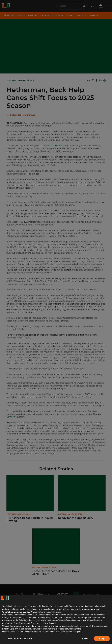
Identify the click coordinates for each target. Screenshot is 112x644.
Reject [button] (85, 638)
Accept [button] (102, 638)
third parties (52, 615)
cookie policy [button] (55, 612)
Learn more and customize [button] (20, 638)
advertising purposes (37, 620)
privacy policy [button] (101, 606)
